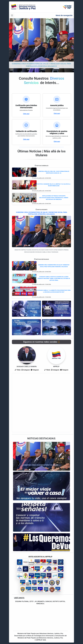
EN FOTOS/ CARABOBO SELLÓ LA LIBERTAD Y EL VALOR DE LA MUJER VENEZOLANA (54, 185)
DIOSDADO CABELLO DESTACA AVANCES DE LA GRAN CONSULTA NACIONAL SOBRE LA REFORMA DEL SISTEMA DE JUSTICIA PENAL (54, 278)
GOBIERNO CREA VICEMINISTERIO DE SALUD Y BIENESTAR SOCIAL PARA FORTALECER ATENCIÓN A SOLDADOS (54, 266)
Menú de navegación (64, 15)
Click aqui (26, 114)
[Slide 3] (41, 468)
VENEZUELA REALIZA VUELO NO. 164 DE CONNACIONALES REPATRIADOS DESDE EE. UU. (54, 172)
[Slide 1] (35, 468)
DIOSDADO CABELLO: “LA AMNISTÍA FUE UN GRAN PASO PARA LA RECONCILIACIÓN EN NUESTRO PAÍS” (54, 291)
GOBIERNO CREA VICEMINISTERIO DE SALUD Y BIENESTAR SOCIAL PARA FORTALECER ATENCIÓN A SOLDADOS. (42, 213)
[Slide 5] (48, 468)
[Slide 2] (38, 468)
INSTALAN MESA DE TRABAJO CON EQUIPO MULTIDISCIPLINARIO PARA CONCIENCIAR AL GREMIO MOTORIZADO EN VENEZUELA (54, 198)
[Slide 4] (45, 468)
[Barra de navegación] (12, 15)
